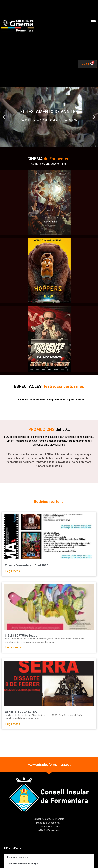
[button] (93, 22)
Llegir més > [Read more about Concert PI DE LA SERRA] (13, 724)
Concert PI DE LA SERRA (21, 712)
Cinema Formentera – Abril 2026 (26, 565)
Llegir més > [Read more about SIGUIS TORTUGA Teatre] (13, 647)
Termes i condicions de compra (23, 864)
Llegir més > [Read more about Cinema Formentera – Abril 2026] (13, 571)
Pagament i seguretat (18, 857)
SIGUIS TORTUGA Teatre (21, 635)
